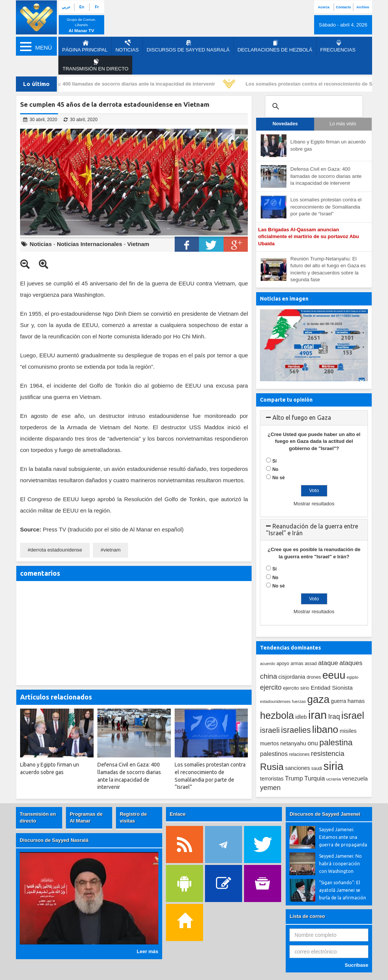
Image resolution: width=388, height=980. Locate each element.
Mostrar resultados (314, 504)
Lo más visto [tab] (343, 124)
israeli (270, 730)
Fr (97, 7)
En (82, 7)
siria (333, 766)
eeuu (334, 675)
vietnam (112, 550)
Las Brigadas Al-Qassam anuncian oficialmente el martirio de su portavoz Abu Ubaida (308, 237)
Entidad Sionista (332, 688)
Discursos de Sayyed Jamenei (325, 814)
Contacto (343, 7)
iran (318, 715)
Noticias (127, 46)
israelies (296, 730)
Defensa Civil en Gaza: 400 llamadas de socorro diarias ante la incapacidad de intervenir (114, 84)
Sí (275, 461)
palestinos (274, 754)
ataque (328, 663)
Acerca (324, 7)
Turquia (314, 778)
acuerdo (268, 664)
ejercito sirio (296, 688)
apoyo (283, 664)
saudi (317, 768)
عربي (66, 7)
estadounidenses (275, 701)
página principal (85, 46)
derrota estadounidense (56, 550)
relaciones (299, 754)
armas (297, 664)
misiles (348, 731)
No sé (279, 478)
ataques (351, 663)
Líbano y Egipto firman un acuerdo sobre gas (328, 145)
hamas (356, 701)
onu (313, 743)
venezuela (355, 779)
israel (353, 715)
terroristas (272, 779)
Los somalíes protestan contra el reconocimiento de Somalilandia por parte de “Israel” (326, 207)
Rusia (272, 767)
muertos (269, 744)
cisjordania (292, 677)
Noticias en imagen (284, 299)
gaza (318, 699)
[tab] (314, 418)
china (268, 676)
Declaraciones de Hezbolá (275, 46)
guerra (338, 701)
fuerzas (299, 701)
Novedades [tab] (285, 124)
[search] (313, 106)
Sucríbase (357, 965)
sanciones (297, 768)
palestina (336, 742)
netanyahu (293, 743)
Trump (294, 778)
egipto (353, 677)
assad (311, 664)
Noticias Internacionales (90, 244)
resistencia (328, 753)
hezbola (277, 715)
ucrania (333, 779)
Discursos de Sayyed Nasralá (188, 46)
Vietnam (138, 244)
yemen (270, 788)
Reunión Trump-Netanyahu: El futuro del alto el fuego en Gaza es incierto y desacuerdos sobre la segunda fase (328, 269)
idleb (301, 717)
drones (314, 677)
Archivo (363, 7)
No (275, 469)
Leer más (148, 951)
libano (325, 729)
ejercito (271, 687)
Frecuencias (338, 46)
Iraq (334, 717)
